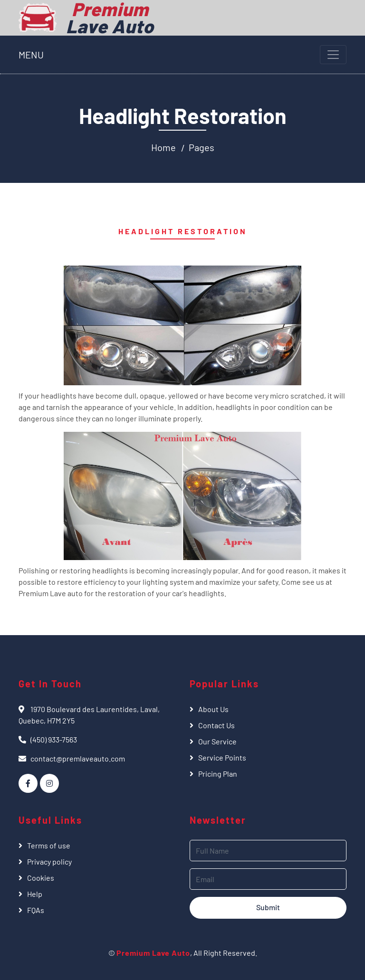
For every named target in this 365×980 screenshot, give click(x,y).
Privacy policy (49, 861)
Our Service (217, 741)
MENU (31, 55)
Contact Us (216, 725)
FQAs (36, 910)
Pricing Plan (218, 774)
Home (163, 147)
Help (35, 894)
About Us (213, 709)
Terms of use (49, 845)
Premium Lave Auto (153, 953)
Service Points (222, 757)
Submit (268, 907)
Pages (202, 147)
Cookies (41, 878)
